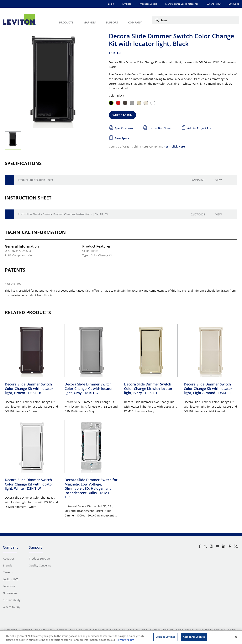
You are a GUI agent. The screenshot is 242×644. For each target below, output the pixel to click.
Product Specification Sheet (36, 180)
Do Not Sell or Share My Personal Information (27, 629)
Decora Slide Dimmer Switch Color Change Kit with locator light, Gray (89, 388)
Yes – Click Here (174, 146)
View (219, 180)
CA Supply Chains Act (162, 629)
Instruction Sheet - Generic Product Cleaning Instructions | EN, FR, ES (63, 214)
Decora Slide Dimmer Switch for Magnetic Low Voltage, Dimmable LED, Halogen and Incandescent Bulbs (91, 488)
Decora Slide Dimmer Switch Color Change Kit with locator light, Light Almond (208, 388)
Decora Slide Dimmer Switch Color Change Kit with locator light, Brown (29, 388)
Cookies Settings (166, 637)
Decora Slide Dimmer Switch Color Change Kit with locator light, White (29, 484)
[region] (121, 637)
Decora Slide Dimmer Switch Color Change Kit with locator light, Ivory (148, 388)
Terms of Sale (109, 629)
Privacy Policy (126, 629)
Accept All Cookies (194, 637)
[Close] (236, 637)
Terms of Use (92, 629)
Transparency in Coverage (68, 629)
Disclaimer (142, 629)
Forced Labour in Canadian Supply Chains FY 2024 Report (206, 629)
